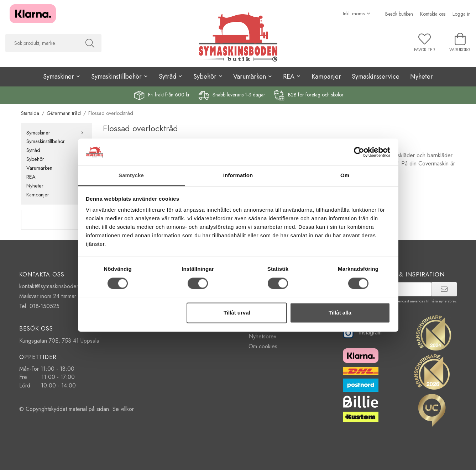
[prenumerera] (444, 289)
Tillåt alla (340, 313)
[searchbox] (42, 43)
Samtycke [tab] (131, 176)
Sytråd (57, 150)
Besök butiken (399, 14)
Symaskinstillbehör (57, 141)
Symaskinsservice (376, 76)
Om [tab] (345, 176)
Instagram (362, 332)
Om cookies (263, 346)
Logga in (462, 14)
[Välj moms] (357, 14)
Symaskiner (57, 133)
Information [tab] (238, 176)
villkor (127, 409)
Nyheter (422, 76)
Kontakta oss (433, 14)
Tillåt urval (237, 313)
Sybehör (57, 159)
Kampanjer (326, 76)
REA (57, 177)
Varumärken (57, 168)
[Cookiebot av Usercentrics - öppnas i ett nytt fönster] (359, 152)
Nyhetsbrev (262, 336)
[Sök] (90, 43)
